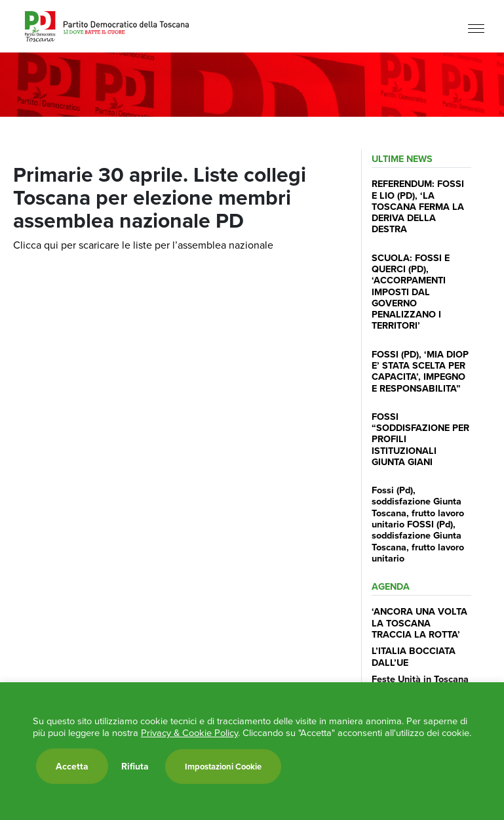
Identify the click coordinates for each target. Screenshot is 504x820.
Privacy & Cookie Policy (189, 733)
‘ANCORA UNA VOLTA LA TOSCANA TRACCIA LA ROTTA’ (419, 623)
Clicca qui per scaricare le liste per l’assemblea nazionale (143, 245)
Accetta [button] (72, 766)
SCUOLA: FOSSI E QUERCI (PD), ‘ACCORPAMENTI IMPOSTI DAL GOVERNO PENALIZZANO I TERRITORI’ (411, 292)
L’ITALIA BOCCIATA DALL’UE (414, 656)
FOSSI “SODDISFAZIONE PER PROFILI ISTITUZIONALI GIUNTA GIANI (420, 439)
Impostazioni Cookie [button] (223, 767)
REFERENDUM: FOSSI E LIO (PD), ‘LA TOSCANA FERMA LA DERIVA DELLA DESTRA (418, 206)
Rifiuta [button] (135, 766)
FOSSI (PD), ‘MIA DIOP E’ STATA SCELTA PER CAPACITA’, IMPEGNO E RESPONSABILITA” (420, 371)
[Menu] (476, 28)
